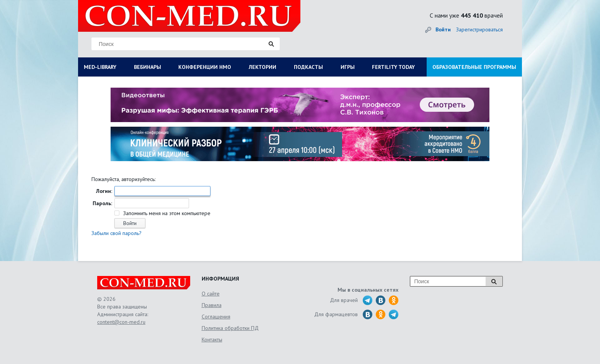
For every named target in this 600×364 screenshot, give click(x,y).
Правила (212, 305)
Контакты (212, 340)
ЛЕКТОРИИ (262, 67)
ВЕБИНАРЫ (148, 67)
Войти (443, 29)
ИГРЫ (348, 67)
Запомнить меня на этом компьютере (166, 213)
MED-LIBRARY (100, 67)
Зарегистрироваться (479, 29)
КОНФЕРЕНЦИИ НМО (205, 67)
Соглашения (216, 317)
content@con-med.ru (121, 322)
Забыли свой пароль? (117, 233)
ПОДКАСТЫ (308, 67)
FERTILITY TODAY (393, 67)
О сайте (211, 294)
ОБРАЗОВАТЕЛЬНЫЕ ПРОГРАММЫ (474, 67)
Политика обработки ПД (230, 328)
